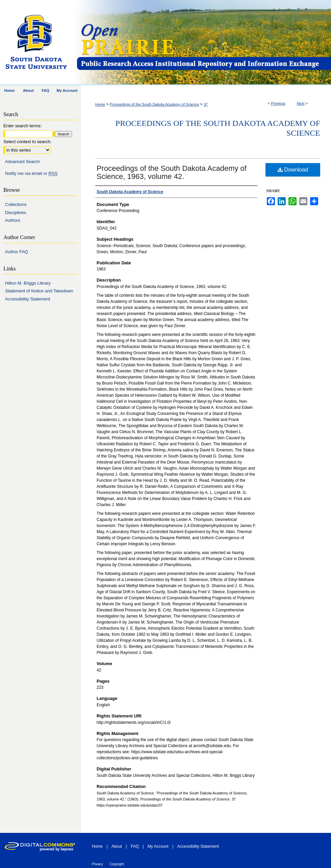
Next (301, 103)
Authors (13, 220)
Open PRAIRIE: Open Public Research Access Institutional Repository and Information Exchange (203, 43)
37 (206, 104)
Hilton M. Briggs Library (28, 283)
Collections (16, 204)
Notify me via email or (31, 174)
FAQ (135, 846)
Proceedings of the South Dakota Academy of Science (154, 104)
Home (100, 104)
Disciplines (16, 213)
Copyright (117, 864)
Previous (278, 103)
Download (293, 170)
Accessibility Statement (28, 299)
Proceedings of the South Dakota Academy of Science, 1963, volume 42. (172, 172)
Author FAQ (17, 252)
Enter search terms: (22, 126)
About (117, 846)
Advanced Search (22, 162)
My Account (158, 846)
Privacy (97, 864)
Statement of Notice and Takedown (39, 291)
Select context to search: (27, 142)
